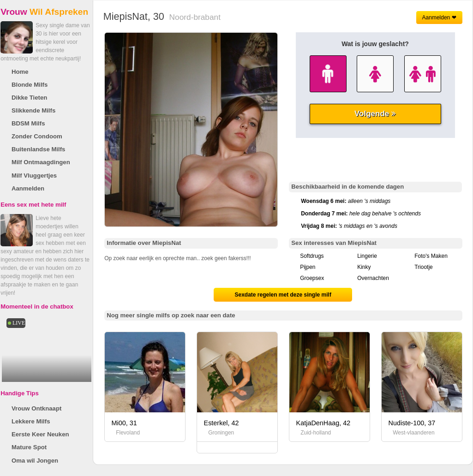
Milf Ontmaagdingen (41, 162)
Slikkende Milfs (33, 110)
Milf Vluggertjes (34, 176)
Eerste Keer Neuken (40, 434)
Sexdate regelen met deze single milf (283, 295)
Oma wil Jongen (35, 461)
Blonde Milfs (30, 85)
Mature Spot (29, 447)
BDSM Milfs (28, 123)
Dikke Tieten (29, 98)
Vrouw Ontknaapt (36, 408)
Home (20, 72)
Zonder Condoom (37, 136)
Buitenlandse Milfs (39, 149)
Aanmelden (28, 188)
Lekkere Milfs (31, 421)
